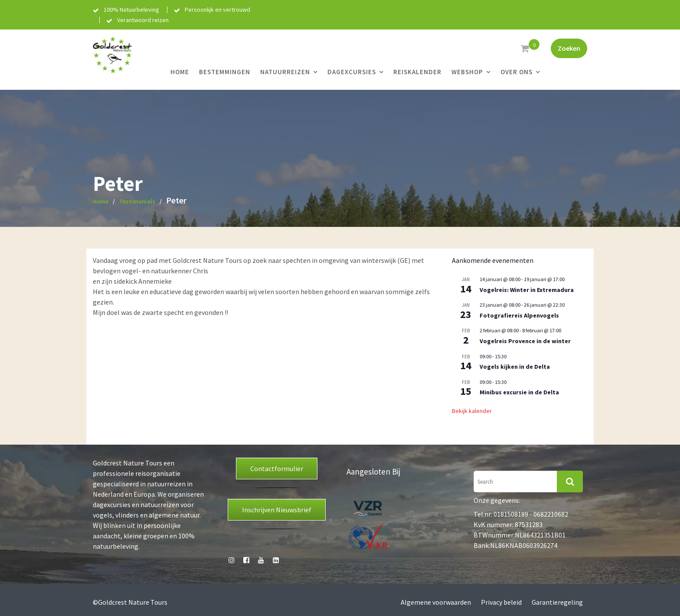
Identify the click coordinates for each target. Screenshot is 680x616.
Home (180, 72)
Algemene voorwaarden (436, 602)
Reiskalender (417, 72)
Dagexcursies (352, 72)
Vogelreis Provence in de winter (525, 341)
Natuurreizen (285, 72)
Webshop (467, 72)
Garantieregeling (557, 602)
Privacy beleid (501, 602)
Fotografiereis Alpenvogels (519, 315)
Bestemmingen (225, 72)
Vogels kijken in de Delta (515, 367)
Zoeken (569, 48)
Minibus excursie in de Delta (519, 392)
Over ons (517, 72)
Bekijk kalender (472, 411)
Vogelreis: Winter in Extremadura (527, 290)
